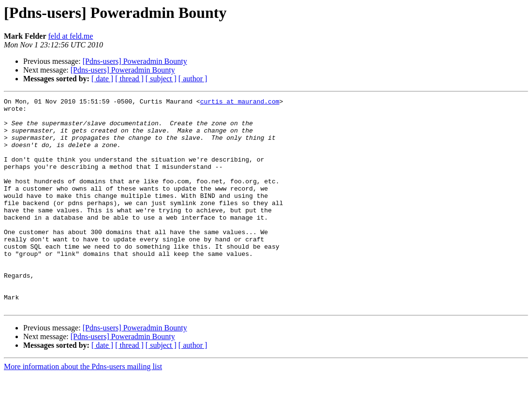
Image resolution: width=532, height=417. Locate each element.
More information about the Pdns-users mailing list (83, 409)
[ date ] (102, 79)
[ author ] (193, 79)
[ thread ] (129, 79)
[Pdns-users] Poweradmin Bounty (135, 61)
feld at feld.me (71, 36)
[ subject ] (161, 79)
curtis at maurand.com (240, 103)
